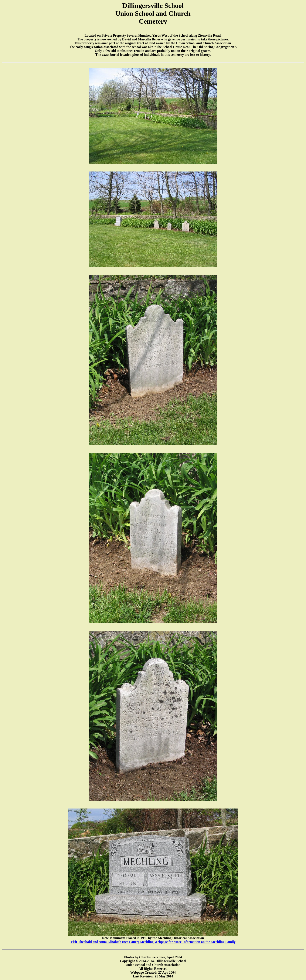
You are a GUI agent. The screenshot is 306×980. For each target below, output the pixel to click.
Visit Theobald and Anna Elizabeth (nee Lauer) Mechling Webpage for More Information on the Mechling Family (153, 942)
